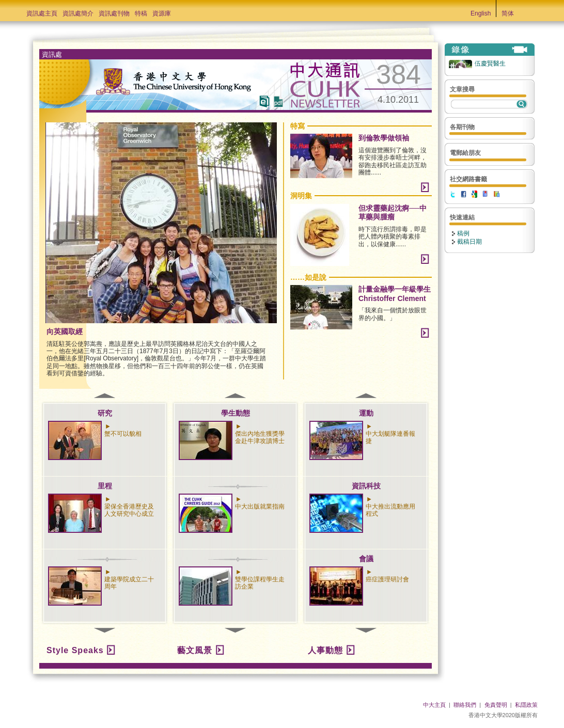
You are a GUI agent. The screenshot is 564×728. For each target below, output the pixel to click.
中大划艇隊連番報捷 (390, 437)
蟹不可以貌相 (123, 434)
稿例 (463, 233)
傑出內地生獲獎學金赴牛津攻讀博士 (260, 437)
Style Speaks (75, 650)
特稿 (141, 13)
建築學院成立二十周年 (129, 583)
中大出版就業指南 (260, 507)
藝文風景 (195, 650)
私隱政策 (526, 705)
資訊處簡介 (78, 13)
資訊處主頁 (42, 13)
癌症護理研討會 (387, 579)
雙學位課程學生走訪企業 (260, 583)
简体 (508, 13)
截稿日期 (469, 242)
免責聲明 (496, 705)
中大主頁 (434, 705)
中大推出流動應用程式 (390, 510)
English (481, 13)
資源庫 (162, 13)
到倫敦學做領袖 (384, 138)
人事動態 (325, 650)
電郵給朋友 (465, 153)
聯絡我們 (465, 705)
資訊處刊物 (114, 13)
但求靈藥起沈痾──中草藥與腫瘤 (393, 213)
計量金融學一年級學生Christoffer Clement (395, 294)
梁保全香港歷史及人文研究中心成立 (129, 510)
